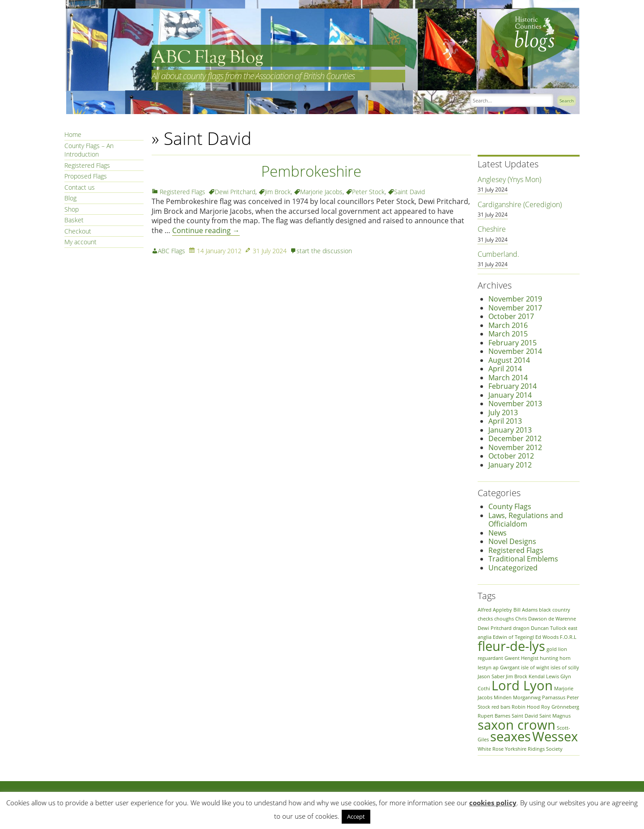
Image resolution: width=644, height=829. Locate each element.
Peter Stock (368, 192)
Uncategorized (513, 568)
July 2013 (503, 412)
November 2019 (515, 299)
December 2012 (515, 438)
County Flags (510, 506)
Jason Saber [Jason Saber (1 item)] (491, 676)
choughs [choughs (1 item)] (504, 619)
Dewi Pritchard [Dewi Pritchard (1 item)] (495, 628)
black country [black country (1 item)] (555, 610)
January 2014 (510, 395)
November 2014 (515, 351)
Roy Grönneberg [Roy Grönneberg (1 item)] (560, 707)
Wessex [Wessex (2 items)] (555, 736)
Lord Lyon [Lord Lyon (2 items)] (522, 685)
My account (80, 242)
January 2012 (510, 465)
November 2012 (515, 447)
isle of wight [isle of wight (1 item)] (535, 667)
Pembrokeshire (311, 171)
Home (73, 134)
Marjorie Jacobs (321, 192)
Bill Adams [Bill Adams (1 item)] (525, 610)
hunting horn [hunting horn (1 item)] (555, 658)
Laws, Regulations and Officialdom (526, 520)
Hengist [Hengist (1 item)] (530, 658)
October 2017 (511, 316)
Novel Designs (512, 541)
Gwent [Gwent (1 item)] (512, 658)
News (498, 533)
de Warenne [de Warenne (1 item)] (562, 619)
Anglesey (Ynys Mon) (509, 179)
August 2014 (509, 360)
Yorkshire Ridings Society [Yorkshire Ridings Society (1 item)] (534, 749)
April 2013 (505, 421)
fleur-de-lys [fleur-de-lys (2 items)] (511, 646)
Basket (74, 220)
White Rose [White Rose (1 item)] (491, 749)
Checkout (78, 231)
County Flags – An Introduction (89, 150)
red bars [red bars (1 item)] (501, 707)
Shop (72, 209)
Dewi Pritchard (235, 192)
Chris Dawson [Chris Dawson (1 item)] (531, 619)
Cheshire (492, 229)
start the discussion (324, 251)
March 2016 (508, 325)
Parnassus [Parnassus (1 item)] (554, 697)
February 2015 (513, 343)
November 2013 (515, 404)
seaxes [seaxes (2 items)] (511, 736)
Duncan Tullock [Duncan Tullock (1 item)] (549, 628)
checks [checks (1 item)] (485, 619)
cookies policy (493, 803)
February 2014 (513, 386)
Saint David (409, 192)
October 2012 (511, 456)
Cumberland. (498, 254)
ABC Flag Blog (208, 58)
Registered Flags (87, 165)
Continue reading (206, 230)
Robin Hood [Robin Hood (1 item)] (526, 707)
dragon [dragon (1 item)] (521, 628)
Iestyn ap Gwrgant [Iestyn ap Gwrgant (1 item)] (499, 667)
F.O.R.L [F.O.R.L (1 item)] (568, 637)
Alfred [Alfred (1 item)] (485, 610)
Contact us (80, 187)
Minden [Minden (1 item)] (503, 697)
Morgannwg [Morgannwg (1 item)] (527, 697)
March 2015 (508, 334)
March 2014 (508, 378)
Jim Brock (278, 192)
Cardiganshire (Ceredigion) (520, 204)
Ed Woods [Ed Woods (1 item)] (547, 637)
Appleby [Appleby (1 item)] (502, 610)
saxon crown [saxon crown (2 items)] (517, 725)
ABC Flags (172, 251)
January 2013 (510, 430)
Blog (70, 198)
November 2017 (515, 308)
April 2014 (505, 369)
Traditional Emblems (523, 559)
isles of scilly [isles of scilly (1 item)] (565, 667)
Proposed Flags (86, 176)
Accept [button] (356, 816)
